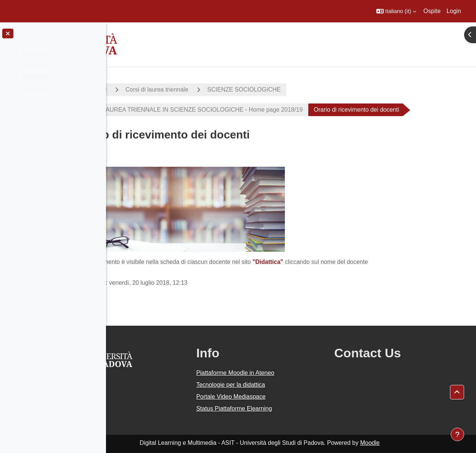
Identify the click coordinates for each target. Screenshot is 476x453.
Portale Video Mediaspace (273, 397)
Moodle (401, 443)
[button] (396, 11)
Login (454, 11)
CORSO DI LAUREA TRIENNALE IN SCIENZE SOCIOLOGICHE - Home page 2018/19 (245, 110)
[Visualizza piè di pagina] (457, 434)
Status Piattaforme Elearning (276, 409)
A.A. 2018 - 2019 (142, 90)
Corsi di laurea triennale (215, 90)
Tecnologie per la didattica (272, 385)
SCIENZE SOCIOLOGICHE (302, 90)
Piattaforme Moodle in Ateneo (277, 373)
